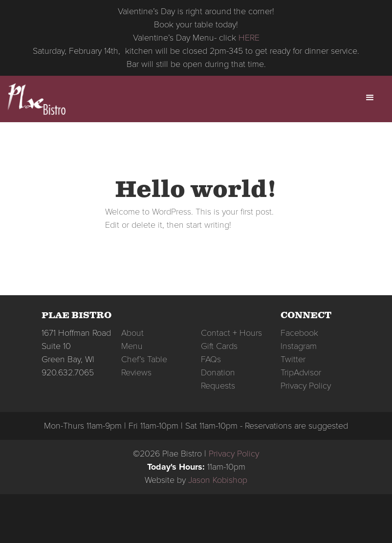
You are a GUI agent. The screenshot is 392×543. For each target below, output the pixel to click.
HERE (249, 38)
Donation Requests (218, 379)
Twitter (293, 359)
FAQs (211, 359)
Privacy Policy (306, 386)
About (132, 333)
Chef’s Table (144, 359)
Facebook (299, 333)
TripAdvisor (301, 372)
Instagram (299, 346)
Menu (132, 346)
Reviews (136, 372)
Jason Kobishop (218, 480)
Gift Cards (219, 346)
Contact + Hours (231, 333)
